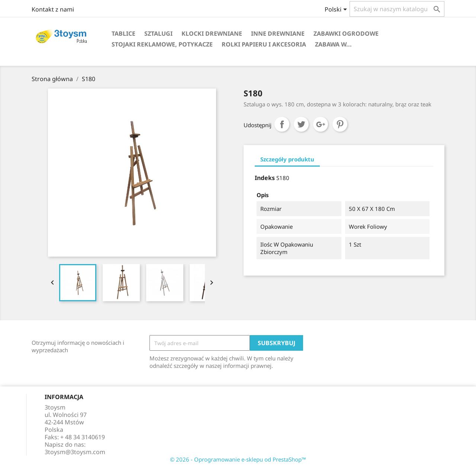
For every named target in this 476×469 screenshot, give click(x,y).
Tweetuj (301, 124)
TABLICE (123, 33)
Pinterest (340, 124)
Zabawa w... (333, 44)
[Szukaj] (397, 9)
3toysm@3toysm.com (75, 452)
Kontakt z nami (53, 9)
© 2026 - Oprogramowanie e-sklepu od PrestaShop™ (238, 459)
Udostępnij (282, 124)
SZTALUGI (158, 33)
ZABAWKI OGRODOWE (346, 33)
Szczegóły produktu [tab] (287, 159)
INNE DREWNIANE (278, 33)
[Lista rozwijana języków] (337, 10)
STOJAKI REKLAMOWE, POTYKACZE (162, 44)
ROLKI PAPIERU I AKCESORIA (264, 44)
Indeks (265, 178)
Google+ (321, 124)
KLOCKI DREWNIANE (212, 33)
